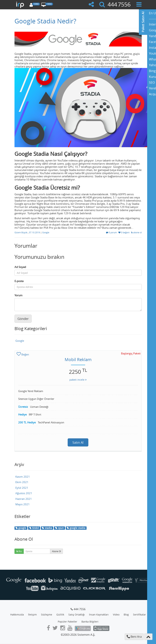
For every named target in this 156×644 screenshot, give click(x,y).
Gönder (23, 319)
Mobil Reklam (78, 359)
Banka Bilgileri (90, 622)
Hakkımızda (17, 615)
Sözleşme (47, 615)
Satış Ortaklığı (77, 615)
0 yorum (112, 232)
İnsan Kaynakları (99, 615)
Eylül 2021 (22, 488)
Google (46, 232)
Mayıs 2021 (23, 504)
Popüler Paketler (67, 622)
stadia (47, 528)
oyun (59, 528)
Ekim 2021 (22, 482)
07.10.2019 (35, 232)
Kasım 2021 (23, 477)
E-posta (19, 281)
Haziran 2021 (24, 499)
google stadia (76, 528)
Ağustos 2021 (24, 493)
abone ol (136, 232)
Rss (19, 551)
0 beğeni (124, 232)
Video (116, 615)
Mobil (34, 528)
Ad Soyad (20, 267)
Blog (126, 615)
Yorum (18, 295)
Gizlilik (60, 615)
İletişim (32, 615)
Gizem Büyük (21, 232)
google (21, 528)
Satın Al (78, 442)
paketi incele (78, 380)
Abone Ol (56, 551)
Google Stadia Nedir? (45, 21)
